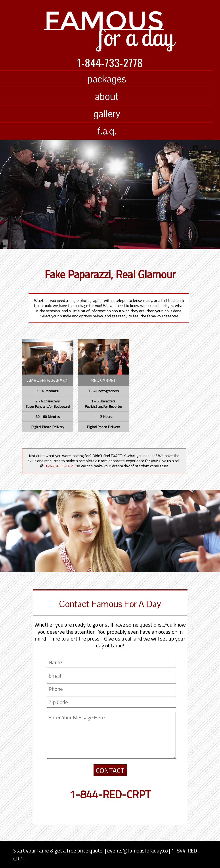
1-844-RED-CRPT (110, 794)
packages (107, 79)
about (107, 96)
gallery (107, 114)
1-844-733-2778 (110, 63)
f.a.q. (107, 131)
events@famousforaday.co (138, 851)
